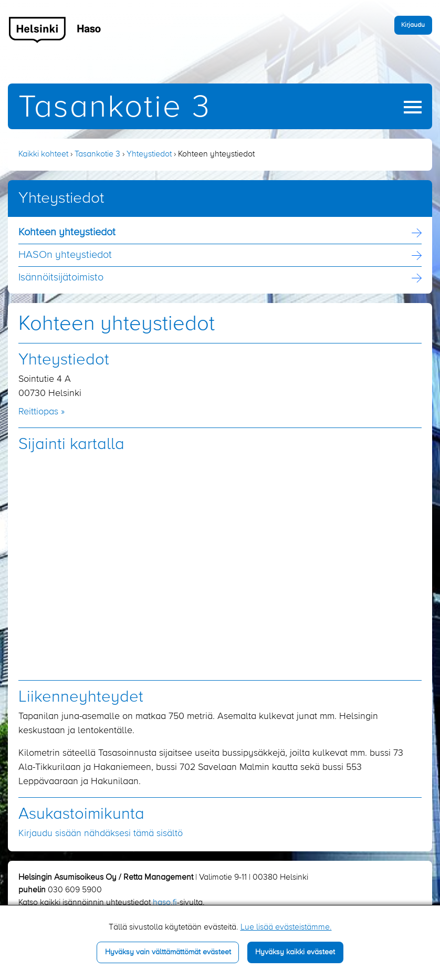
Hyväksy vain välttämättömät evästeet (168, 952)
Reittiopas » (41, 412)
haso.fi (165, 903)
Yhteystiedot (149, 154)
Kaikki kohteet (43, 154)
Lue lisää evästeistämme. (286, 927)
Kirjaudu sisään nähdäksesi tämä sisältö (101, 833)
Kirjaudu (413, 25)
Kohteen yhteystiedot (67, 233)
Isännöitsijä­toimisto (61, 278)
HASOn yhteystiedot (65, 255)
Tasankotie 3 (115, 108)
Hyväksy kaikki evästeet (295, 952)
